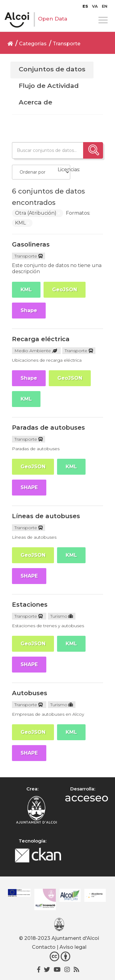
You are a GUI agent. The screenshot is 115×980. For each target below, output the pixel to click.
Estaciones (30, 605)
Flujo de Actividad (49, 86)
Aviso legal (73, 947)
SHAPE (29, 487)
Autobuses (30, 693)
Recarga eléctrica (41, 339)
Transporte (67, 44)
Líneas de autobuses (46, 516)
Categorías (33, 44)
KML (26, 290)
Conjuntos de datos (52, 69)
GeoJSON (65, 290)
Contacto (44, 947)
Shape (29, 310)
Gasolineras (31, 244)
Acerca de (35, 102)
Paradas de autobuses (48, 428)
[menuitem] (85, 6)
